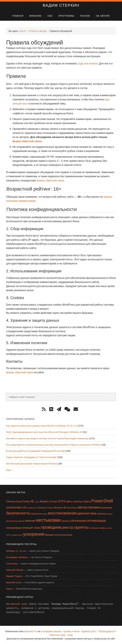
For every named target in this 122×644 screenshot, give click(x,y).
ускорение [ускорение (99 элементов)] (34, 534)
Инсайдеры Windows (17, 557)
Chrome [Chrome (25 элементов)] (11, 501)
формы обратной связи (50, 180)
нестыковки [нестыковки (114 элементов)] (48, 520)
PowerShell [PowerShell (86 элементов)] (102, 501)
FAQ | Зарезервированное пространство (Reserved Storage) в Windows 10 (44, 432)
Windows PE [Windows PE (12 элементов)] (33, 507)
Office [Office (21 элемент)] (69, 501)
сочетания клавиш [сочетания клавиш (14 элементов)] (97, 528)
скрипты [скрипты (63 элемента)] (81, 527)
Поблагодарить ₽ (107, 631)
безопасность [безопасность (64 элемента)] (18, 513)
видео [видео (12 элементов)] (45, 514)
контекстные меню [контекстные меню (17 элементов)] (15, 521)
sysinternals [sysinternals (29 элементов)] (14, 507)
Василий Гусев (14, 582)
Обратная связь (58, 635)
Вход (70, 635)
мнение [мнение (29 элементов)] (30, 520)
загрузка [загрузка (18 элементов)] (101, 513)
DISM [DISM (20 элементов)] (19, 501)
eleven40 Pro (31, 631)
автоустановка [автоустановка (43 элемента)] (89, 507)
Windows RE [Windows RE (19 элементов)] (60, 507)
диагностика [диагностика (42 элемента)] (87, 513)
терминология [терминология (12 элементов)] (17, 535)
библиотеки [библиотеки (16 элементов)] (37, 514)
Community (12, 563)
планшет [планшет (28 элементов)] (28, 527)
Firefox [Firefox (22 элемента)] (26, 501)
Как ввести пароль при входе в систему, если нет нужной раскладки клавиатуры (47, 438)
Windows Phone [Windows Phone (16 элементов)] (46, 507)
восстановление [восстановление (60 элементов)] (62, 513)
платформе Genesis (51, 631)
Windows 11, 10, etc (16, 551)
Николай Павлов (15, 570)
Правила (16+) (89, 631)
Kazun (9, 588)
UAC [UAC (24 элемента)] (25, 507)
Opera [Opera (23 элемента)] (87, 501)
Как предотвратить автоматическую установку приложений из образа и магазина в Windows (54, 444)
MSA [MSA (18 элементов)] (55, 501)
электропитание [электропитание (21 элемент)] (63, 534)
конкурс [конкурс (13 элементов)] (109, 514)
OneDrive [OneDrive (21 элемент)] (78, 501)
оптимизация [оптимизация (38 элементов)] (96, 520)
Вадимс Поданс (14, 576)
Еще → (10, 470)
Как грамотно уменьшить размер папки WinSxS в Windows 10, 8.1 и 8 (42, 426)
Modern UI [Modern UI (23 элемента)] (46, 501)
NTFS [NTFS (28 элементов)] (62, 501)
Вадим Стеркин (61, 5)
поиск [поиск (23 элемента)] (37, 527)
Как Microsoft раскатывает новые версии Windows (32, 463)
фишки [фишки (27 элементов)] (49, 534)
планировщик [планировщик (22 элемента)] (14, 527)
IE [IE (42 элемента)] (32, 501)
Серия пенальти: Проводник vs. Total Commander (31, 457)
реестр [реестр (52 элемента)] (68, 527)
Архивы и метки (71, 631)
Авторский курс (17, 604)
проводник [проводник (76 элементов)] (51, 527)
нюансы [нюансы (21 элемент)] (66, 521)
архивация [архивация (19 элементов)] (106, 507)
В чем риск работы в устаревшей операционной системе (35, 451)
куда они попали (88, 63)
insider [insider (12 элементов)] (37, 502)
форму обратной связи (27, 141)
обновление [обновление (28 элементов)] (78, 520)
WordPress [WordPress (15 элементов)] (72, 507)
